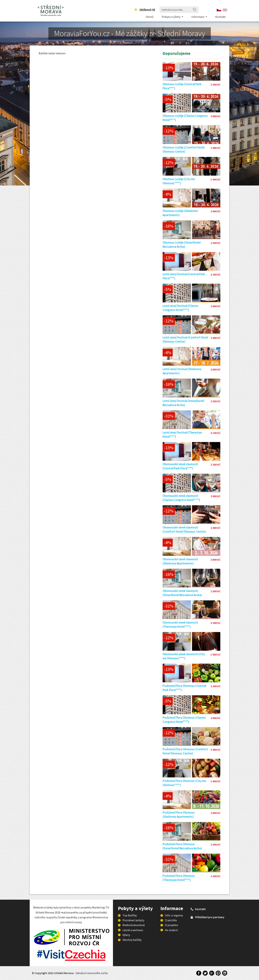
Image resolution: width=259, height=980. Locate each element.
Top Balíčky (130, 915)
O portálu (171, 920)
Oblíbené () (147, 10)
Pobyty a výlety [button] (171, 17)
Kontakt (221, 17)
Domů (150, 17)
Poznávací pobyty (133, 920)
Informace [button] (198, 17)
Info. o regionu (174, 915)
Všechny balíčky (132, 940)
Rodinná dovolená (134, 925)
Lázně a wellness (133, 930)
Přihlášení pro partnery (210, 917)
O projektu (171, 925)
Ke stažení (171, 930)
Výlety (126, 935)
